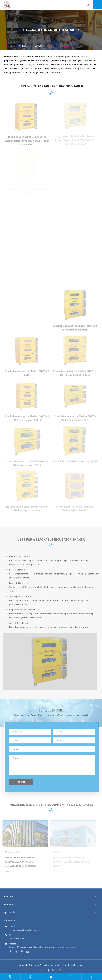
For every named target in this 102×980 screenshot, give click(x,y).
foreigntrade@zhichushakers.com (24, 930)
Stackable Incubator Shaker (61, 46)
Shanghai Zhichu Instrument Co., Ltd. (48, 965)
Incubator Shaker (37, 46)
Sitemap (41, 970)
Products (22, 46)
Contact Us (10, 920)
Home (12, 46)
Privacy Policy (58, 970)
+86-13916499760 (17, 939)
